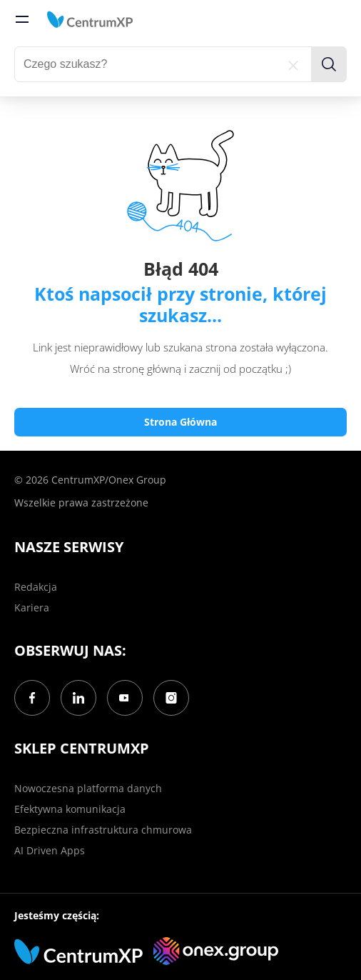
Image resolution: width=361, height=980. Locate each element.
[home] (90, 19)
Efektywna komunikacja (70, 809)
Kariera (32, 607)
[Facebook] (32, 698)
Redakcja (36, 587)
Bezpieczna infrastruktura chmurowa (103, 830)
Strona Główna (180, 422)
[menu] (22, 19)
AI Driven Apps (50, 850)
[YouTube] (125, 698)
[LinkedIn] (78, 698)
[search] (329, 64)
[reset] (293, 64)
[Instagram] (171, 698)
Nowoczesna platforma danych (88, 788)
